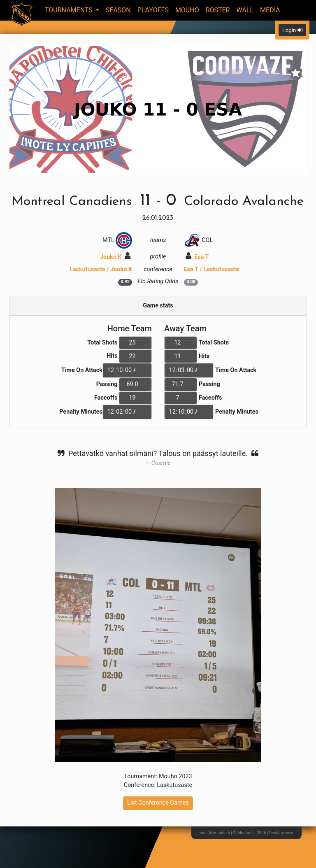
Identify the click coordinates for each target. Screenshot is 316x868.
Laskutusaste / (101, 269)
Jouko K (115, 257)
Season (118, 10)
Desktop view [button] (281, 833)
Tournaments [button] (70, 10)
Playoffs (153, 10)
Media (270, 10)
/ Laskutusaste (212, 269)
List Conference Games (158, 803)
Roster (218, 10)
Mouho (187, 10)
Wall (245, 10)
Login (292, 30)
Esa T (197, 257)
